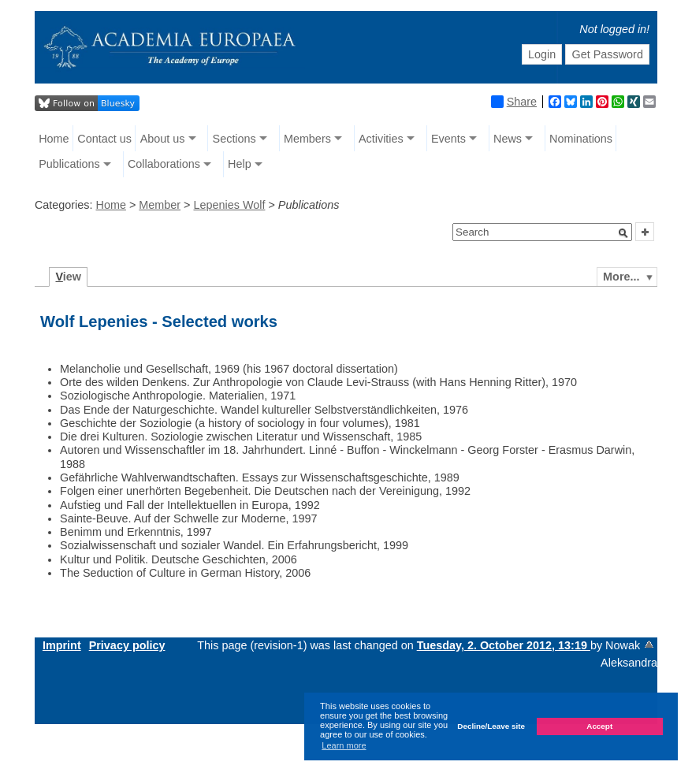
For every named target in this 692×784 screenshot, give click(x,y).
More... (621, 277)
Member (160, 205)
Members (307, 139)
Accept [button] (599, 726)
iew (68, 277)
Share (514, 102)
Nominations (581, 139)
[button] (623, 233)
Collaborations (164, 164)
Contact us (104, 139)
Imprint (62, 645)
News (508, 139)
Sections (234, 139)
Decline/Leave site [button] (491, 726)
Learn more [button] (344, 745)
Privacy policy (127, 645)
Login (542, 54)
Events (448, 139)
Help (240, 164)
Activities (381, 139)
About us (163, 139)
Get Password (608, 54)
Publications (69, 164)
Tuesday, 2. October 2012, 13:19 (504, 645)
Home (54, 139)
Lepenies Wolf (229, 205)
